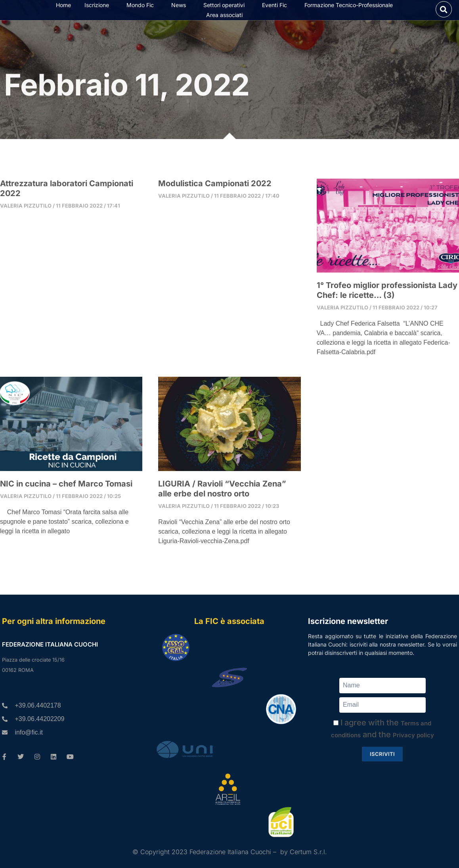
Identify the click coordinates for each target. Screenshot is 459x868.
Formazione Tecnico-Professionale (351, 8)
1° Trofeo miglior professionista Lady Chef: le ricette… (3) (387, 295)
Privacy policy (413, 735)
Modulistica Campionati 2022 (215, 188)
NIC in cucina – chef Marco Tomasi (66, 488)
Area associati (226, 17)
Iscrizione (99, 8)
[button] (444, 12)
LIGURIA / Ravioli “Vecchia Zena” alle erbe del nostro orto (222, 493)
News (181, 8)
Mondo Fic (142, 8)
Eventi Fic (276, 8)
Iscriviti (382, 754)
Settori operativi (226, 8)
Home (63, 7)
